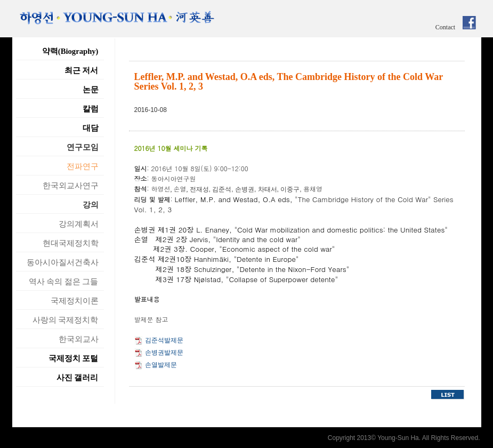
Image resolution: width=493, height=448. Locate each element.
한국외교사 (79, 339)
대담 (91, 128)
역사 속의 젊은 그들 (64, 282)
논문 (91, 90)
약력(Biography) (70, 51)
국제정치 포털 (74, 358)
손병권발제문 (164, 353)
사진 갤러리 (78, 378)
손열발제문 (161, 365)
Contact (445, 27)
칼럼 (91, 109)
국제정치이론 (75, 301)
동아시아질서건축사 (63, 262)
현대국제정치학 (71, 243)
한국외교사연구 (71, 186)
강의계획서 (79, 224)
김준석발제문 (164, 340)
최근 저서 (82, 70)
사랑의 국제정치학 (66, 320)
